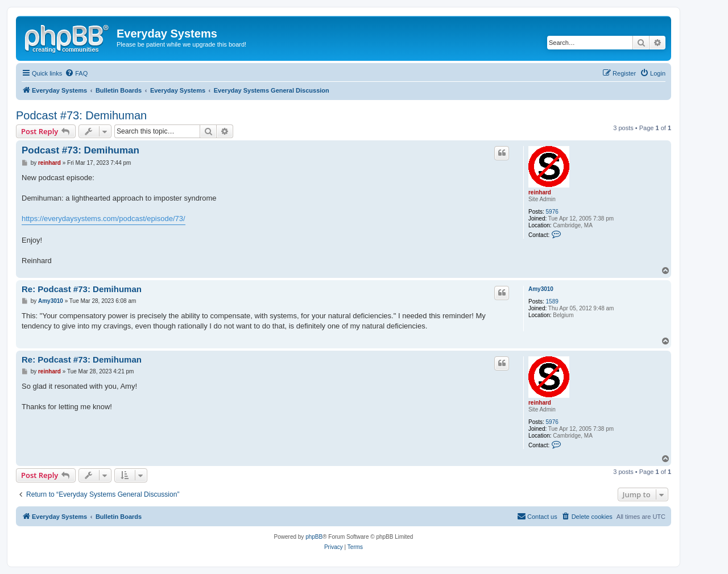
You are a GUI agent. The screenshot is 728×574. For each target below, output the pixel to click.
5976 (552, 212)
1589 (552, 301)
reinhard (540, 192)
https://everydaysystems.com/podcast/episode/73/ (104, 219)
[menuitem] (76, 73)
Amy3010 (541, 289)
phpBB (314, 537)
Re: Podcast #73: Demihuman (82, 289)
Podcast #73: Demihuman (81, 115)
